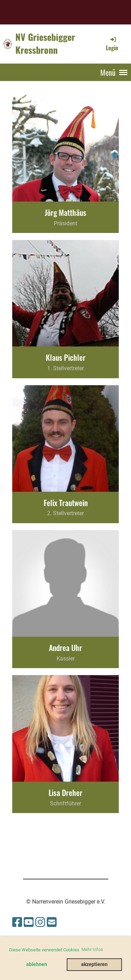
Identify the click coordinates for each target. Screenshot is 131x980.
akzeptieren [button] (94, 964)
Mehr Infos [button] (92, 949)
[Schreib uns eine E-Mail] (52, 922)
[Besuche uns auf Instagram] (40, 922)
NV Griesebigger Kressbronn (45, 44)
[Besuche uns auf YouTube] (29, 922)
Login (112, 44)
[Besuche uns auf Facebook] (17, 922)
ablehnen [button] (37, 964)
